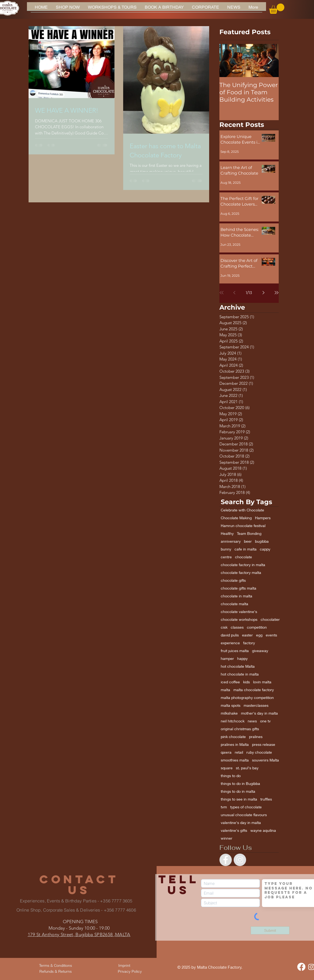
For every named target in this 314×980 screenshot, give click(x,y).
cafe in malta (246, 549)
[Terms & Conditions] (56, 965)
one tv (265, 721)
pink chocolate (233, 737)
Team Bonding (249, 533)
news (252, 721)
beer (248, 541)
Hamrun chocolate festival (243, 526)
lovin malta (262, 682)
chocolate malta (234, 604)
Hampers (263, 518)
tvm (224, 807)
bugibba (262, 541)
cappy (265, 549)
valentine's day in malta (241, 823)
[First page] (222, 293)
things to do (231, 776)
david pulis (230, 635)
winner (227, 838)
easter (247, 635)
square (227, 768)
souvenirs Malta (265, 760)
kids (246, 682)
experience (230, 643)
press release (264, 744)
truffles (266, 799)
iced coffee (230, 682)
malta (225, 690)
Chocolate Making (236, 518)
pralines (256, 737)
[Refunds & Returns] (56, 971)
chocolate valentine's (239, 612)
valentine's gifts (234, 830)
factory (249, 643)
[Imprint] (124, 965)
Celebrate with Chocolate (242, 510)
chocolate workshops (239, 619)
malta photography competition (247, 697)
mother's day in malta (259, 713)
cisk (224, 627)
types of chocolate (246, 807)
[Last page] (277, 293)
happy (242, 658)
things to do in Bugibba (240, 783)
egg (259, 635)
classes (237, 627)
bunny (226, 549)
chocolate (244, 557)
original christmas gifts (240, 729)
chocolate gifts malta (239, 588)
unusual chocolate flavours (244, 815)
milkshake (229, 713)
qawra (226, 752)
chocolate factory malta (241, 572)
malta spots (231, 705)
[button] (277, 9)
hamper (227, 658)
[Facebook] (301, 967)
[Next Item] (270, 60)
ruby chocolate (259, 752)
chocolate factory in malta (243, 565)
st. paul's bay (247, 768)
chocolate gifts (233, 580)
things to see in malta (239, 799)
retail (239, 752)
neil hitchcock (233, 721)
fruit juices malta (235, 651)
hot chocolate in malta (240, 674)
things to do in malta (238, 791)
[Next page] (264, 293)
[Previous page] (234, 293)
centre (226, 557)
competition (257, 627)
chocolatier (270, 619)
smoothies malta (235, 760)
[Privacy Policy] (130, 971)
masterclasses (256, 705)
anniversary (231, 541)
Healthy (227, 533)
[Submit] (270, 930)
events (271, 635)
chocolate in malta (237, 596)
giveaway (260, 651)
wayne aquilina (263, 830)
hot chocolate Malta (238, 666)
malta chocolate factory (254, 690)
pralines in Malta (235, 744)
